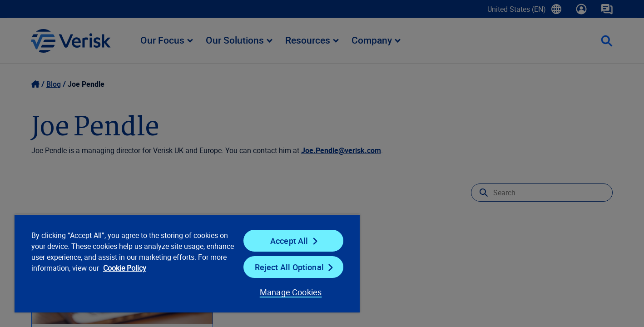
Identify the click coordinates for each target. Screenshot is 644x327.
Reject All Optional (289, 267)
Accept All (289, 241)
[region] (187, 263)
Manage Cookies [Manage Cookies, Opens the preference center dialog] (291, 292)
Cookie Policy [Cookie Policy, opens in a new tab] (125, 268)
